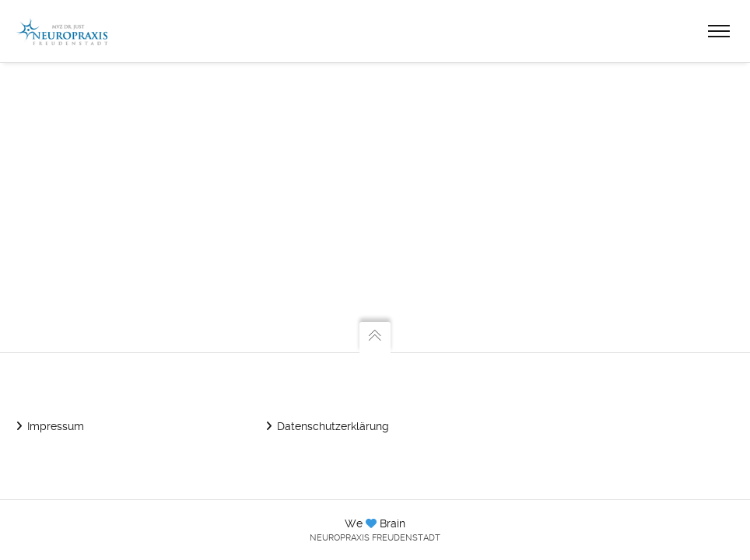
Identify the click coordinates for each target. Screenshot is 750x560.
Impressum (56, 426)
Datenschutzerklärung (333, 426)
